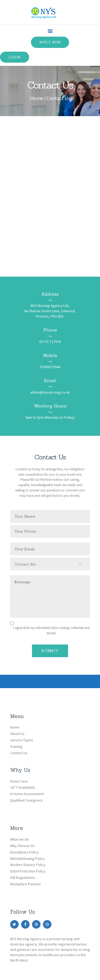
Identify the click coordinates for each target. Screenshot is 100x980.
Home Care (19, 781)
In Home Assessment (27, 794)
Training (16, 746)
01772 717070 (50, 342)
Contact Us (19, 753)
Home (37, 98)
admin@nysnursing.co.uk (50, 392)
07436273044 (50, 367)
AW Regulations (23, 878)
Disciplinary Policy (24, 852)
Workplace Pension (25, 884)
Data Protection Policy (28, 871)
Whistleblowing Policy (27, 859)
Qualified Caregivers (27, 800)
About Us (17, 734)
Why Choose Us (22, 846)
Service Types (22, 740)
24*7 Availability (23, 787)
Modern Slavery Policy (28, 865)
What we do (19, 839)
